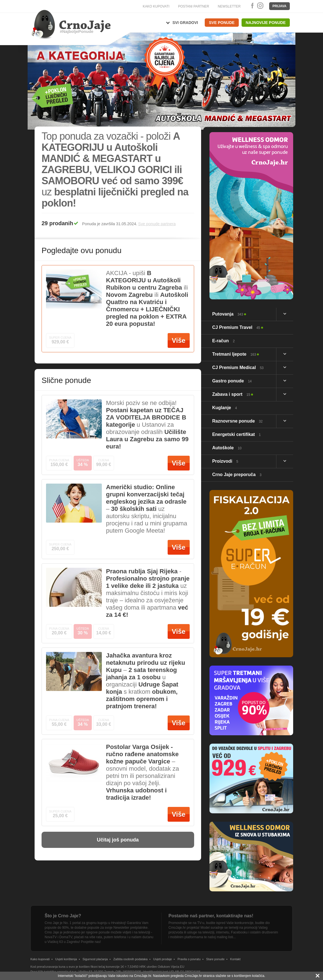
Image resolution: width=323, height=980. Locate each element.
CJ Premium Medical (238, 367)
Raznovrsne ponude (238, 421)
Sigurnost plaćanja (95, 959)
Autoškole (227, 448)
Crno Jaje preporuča (237, 475)
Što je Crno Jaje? (63, 916)
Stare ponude (215, 959)
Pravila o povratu (189, 959)
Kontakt (235, 959)
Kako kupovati (40, 959)
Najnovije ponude (266, 23)
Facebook (251, 6)
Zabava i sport (231, 394)
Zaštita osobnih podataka (130, 959)
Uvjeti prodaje (162, 959)
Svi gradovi (185, 23)
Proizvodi (225, 461)
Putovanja (228, 314)
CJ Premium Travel (236, 327)
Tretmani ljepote (234, 354)
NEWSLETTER (229, 6)
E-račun (224, 341)
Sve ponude (222, 23)
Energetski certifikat (237, 434)
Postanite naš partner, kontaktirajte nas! (211, 916)
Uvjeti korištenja (66, 959)
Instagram (260, 6)
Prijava (279, 6)
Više (179, 340)
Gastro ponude (232, 381)
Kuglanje (225, 408)
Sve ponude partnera (157, 224)
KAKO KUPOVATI (156, 6)
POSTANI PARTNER (193, 6)
